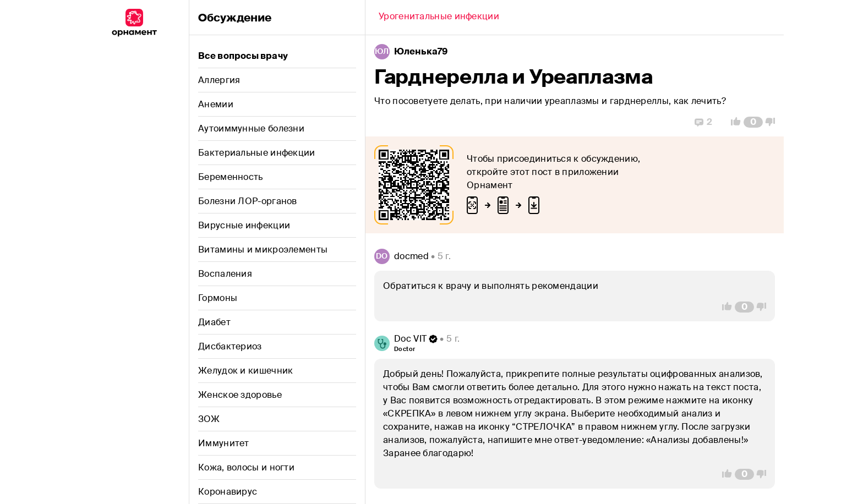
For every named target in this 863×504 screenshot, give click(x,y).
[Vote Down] (773, 122)
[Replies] (703, 122)
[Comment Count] (753, 122)
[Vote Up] (733, 122)
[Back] (439, 18)
